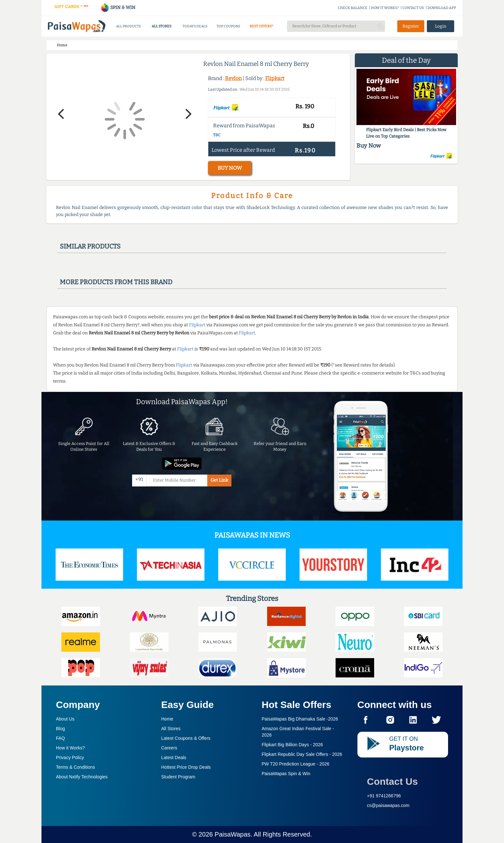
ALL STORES (162, 26)
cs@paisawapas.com (388, 805)
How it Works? (70, 748)
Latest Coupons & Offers (186, 738)
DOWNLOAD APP (442, 8)
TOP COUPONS (228, 26)
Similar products (90, 246)
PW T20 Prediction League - (296, 764)
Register (411, 26)
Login (441, 26)
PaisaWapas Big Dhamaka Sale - (300, 719)
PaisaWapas (233, 834)
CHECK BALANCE (353, 8)
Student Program (178, 777)
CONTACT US (413, 8)
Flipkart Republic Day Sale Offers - (302, 754)
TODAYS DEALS (195, 26)
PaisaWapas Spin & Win (286, 774)
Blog (60, 729)
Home (167, 719)
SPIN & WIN (118, 8)
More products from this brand (116, 282)
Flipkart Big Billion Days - (292, 745)
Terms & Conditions (75, 767)
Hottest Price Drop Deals (186, 767)
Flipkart (275, 78)
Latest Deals (174, 757)
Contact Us (392, 781)
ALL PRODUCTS (128, 26)
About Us (65, 719)
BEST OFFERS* (261, 26)
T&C (217, 135)
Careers (169, 748)
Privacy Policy (70, 757)
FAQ (60, 738)
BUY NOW (230, 168)
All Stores (171, 729)
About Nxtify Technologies (82, 777)
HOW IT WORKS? (385, 8)
